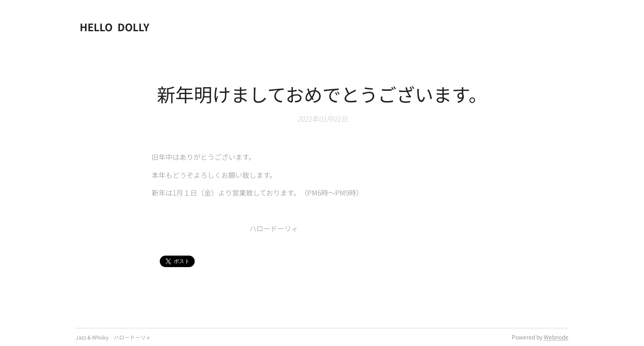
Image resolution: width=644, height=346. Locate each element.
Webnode (556, 337)
